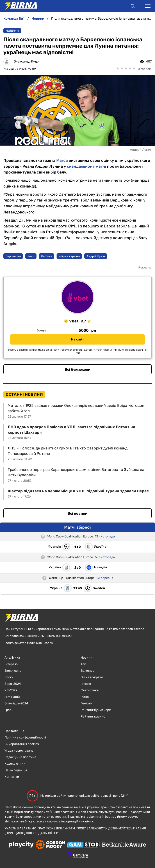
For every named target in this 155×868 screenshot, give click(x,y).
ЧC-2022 (11, 690)
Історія (86, 684)
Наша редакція (16, 770)
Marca (62, 160)
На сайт (77, 339)
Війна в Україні (92, 677)
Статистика (90, 690)
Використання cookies (22, 744)
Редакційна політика (20, 757)
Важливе (88, 671)
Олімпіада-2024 (16, 703)
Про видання (14, 731)
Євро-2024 (13, 684)
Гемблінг (87, 703)
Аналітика (12, 658)
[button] (133, 7)
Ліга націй (12, 697)
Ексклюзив (13, 671)
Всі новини (77, 513)
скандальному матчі (87, 166)
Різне (85, 697)
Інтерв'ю (11, 664)
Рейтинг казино (93, 716)
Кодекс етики (15, 764)
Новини (12, 31)
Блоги (9, 677)
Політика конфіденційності (25, 737)
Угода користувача (19, 751)
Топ (83, 664)
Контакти (12, 777)
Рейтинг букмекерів (96, 710)
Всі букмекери (77, 369)
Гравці (9, 710)
